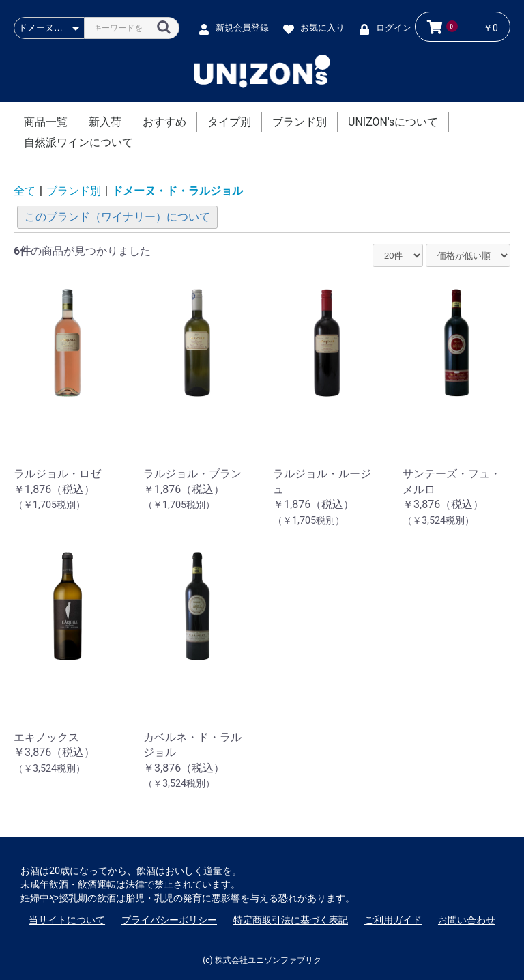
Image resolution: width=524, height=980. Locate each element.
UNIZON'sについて (393, 122)
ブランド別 (300, 122)
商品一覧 (46, 122)
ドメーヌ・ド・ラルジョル (177, 191)
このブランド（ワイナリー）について (117, 217)
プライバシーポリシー (169, 920)
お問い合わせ (467, 920)
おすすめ (164, 122)
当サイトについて (67, 920)
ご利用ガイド (393, 920)
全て (25, 191)
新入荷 (105, 122)
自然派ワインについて (78, 142)
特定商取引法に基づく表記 (291, 920)
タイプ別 (229, 122)
